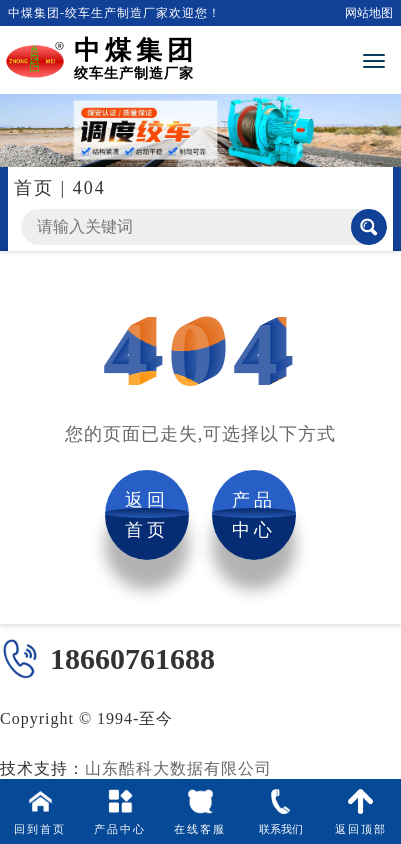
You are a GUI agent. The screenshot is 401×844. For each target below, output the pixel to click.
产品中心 (254, 515)
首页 (34, 188)
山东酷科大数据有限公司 (178, 768)
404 (89, 188)
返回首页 (147, 515)
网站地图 (369, 13)
